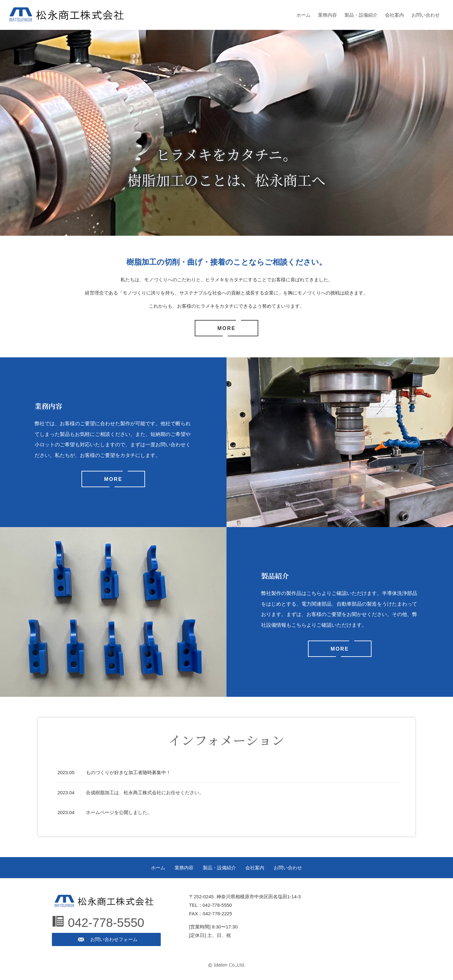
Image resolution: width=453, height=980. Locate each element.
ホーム (303, 15)
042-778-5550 (106, 923)
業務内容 (327, 15)
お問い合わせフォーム (114, 939)
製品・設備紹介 (361, 15)
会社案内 (394, 15)
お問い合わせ (426, 15)
